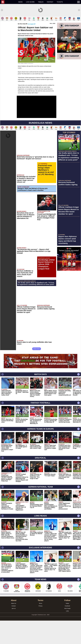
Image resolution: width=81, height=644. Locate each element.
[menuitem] (9, 2)
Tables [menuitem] (41, 2)
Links (67, 634)
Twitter (67, 627)
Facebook (67, 629)
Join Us (14, 632)
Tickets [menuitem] (60, 2)
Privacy (40, 629)
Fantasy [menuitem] (50, 2)
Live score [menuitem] (30, 2)
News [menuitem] (20, 2)
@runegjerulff (31, 47)
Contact (14, 629)
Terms (41, 627)
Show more (37, 372)
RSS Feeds (67, 632)
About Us (14, 627)
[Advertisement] (40, 27)
